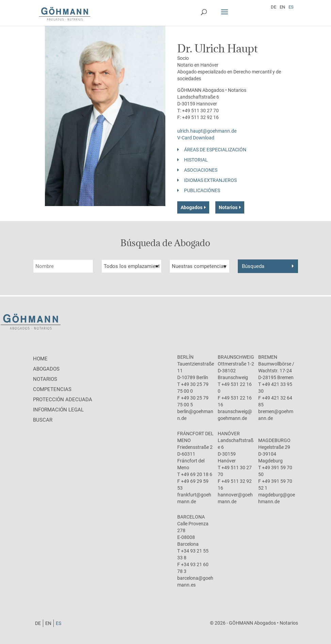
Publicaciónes (202, 190)
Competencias (52, 389)
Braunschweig (236, 357)
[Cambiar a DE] (274, 7)
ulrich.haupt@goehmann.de (207, 131)
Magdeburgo (274, 440)
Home (40, 359)
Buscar (43, 420)
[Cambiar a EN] (282, 7)
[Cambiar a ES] (291, 7)
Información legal (58, 410)
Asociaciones (201, 170)
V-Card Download (196, 138)
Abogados (192, 207)
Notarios (228, 207)
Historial (196, 160)
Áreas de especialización (215, 150)
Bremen (268, 357)
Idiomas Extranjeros (210, 180)
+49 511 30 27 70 (200, 111)
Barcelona (191, 517)
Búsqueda (253, 266)
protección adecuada (63, 400)
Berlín (185, 357)
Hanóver (229, 434)
